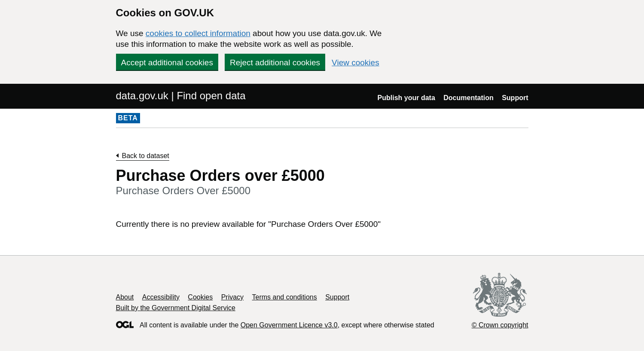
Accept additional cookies (167, 63)
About (125, 297)
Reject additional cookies (275, 63)
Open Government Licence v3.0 (289, 325)
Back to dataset (146, 156)
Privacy (232, 297)
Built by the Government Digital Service (176, 308)
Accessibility (161, 297)
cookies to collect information (198, 33)
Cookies (200, 297)
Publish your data (406, 98)
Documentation (468, 98)
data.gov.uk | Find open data (181, 96)
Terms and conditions (285, 297)
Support (515, 98)
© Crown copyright (500, 325)
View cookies (356, 63)
